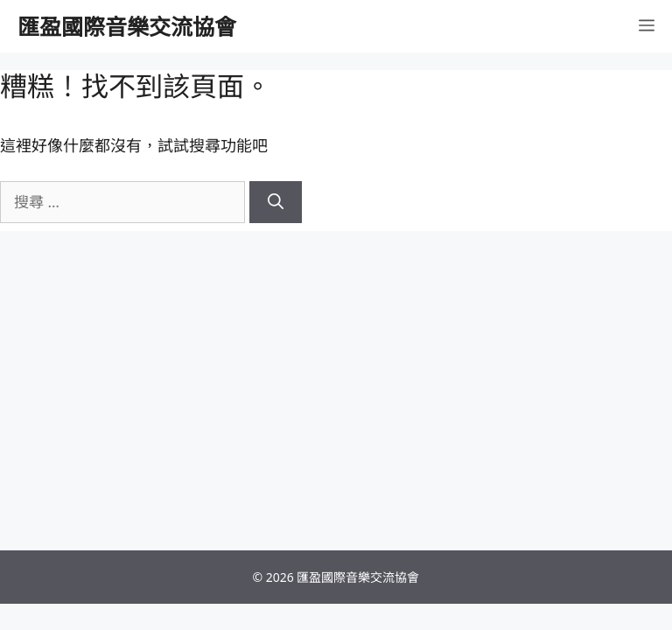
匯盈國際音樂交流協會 (127, 26)
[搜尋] (276, 202)
